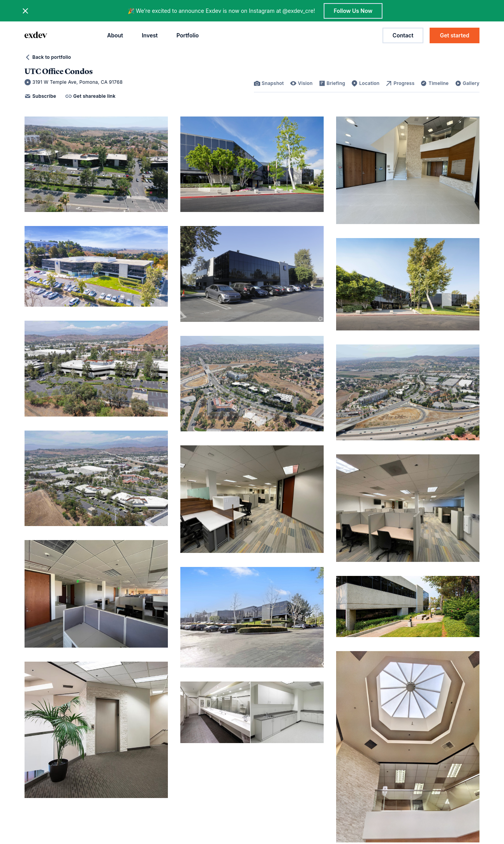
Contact (403, 35)
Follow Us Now (353, 11)
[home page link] (36, 35)
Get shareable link (90, 96)
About (115, 35)
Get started (455, 35)
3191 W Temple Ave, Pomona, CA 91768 (74, 82)
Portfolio (188, 35)
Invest (150, 35)
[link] (269, 83)
